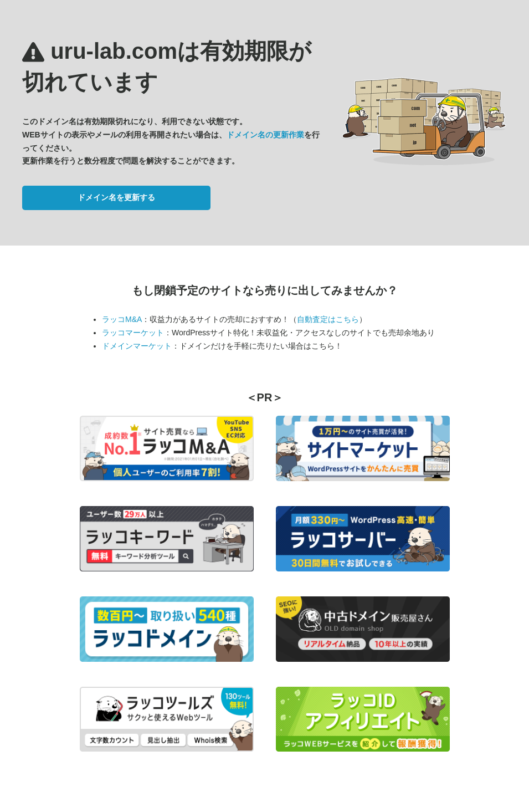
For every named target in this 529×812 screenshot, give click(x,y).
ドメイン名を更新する (116, 197)
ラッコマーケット (133, 333)
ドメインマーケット (137, 346)
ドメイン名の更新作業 (265, 135)
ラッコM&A (122, 319)
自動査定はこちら (328, 319)
